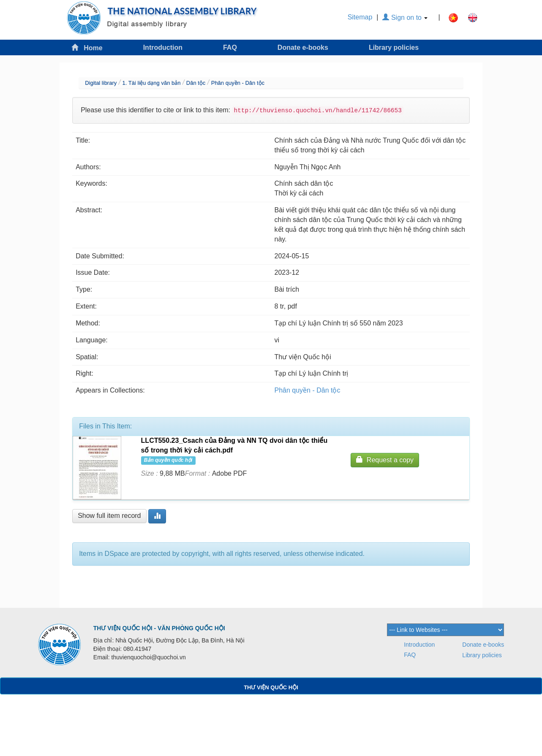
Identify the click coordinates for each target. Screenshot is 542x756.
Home (87, 47)
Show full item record (109, 516)
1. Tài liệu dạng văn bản (152, 83)
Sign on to (405, 18)
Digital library (101, 83)
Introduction (163, 47)
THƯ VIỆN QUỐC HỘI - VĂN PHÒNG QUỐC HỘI (159, 628)
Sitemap (360, 17)
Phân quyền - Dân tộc (238, 83)
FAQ (230, 47)
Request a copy (385, 459)
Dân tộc (196, 83)
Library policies (394, 47)
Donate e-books (303, 47)
